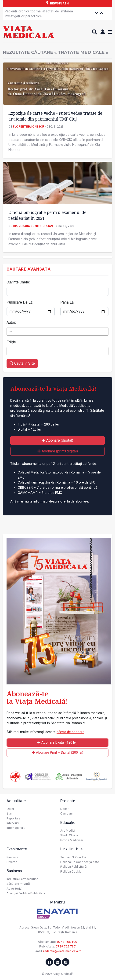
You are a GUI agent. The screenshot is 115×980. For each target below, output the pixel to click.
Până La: (67, 302)
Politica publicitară (73, 866)
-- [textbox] (11, 331)
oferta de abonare (70, 732)
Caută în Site (22, 363)
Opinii (11, 809)
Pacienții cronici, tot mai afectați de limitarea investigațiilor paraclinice (39, 14)
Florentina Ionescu (28, 126)
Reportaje (13, 818)
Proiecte (68, 801)
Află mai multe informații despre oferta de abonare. (50, 501)
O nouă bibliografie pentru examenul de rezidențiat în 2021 (47, 215)
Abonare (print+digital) (58, 451)
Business (14, 871)
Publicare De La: (20, 302)
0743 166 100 (67, 942)
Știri (9, 813)
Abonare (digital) (58, 440)
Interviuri (13, 823)
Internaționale (16, 828)
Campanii (67, 813)
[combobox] (57, 331)
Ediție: (12, 342)
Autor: (11, 322)
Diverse (12, 862)
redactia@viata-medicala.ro (62, 951)
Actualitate (16, 801)
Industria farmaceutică (22, 879)
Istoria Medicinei (72, 840)
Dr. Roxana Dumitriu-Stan (33, 226)
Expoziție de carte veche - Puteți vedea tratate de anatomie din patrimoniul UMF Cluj (55, 116)
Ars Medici (68, 830)
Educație (68, 822)
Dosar (65, 809)
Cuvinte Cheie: (18, 282)
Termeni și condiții (73, 857)
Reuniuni (12, 857)
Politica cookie (71, 871)
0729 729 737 (66, 946)
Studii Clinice (69, 835)
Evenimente (17, 849)
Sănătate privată (18, 884)
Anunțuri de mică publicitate (26, 893)
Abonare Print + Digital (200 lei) (58, 753)
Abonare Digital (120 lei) (57, 743)
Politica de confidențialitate (80, 862)
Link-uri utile (71, 849)
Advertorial (14, 888)
